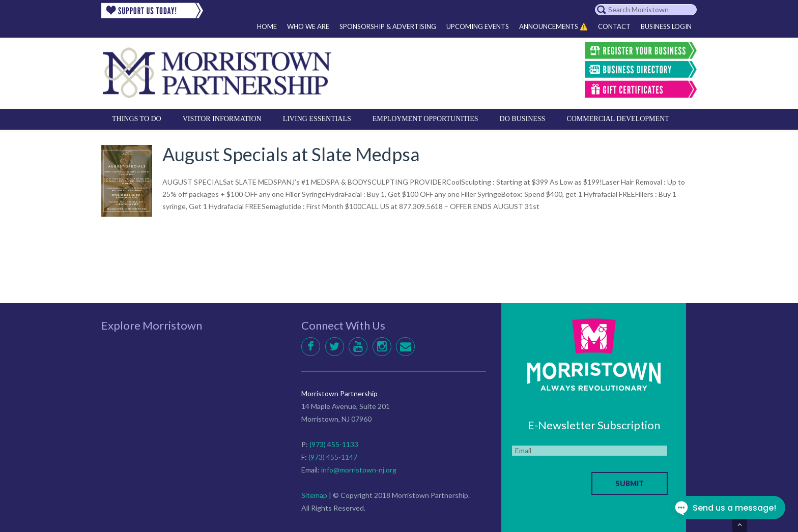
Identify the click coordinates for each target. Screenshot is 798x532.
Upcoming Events (478, 26)
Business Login (666, 26)
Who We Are (308, 26)
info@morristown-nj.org (359, 470)
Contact (614, 26)
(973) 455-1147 (333, 457)
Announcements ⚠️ (553, 26)
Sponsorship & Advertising (388, 26)
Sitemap (314, 495)
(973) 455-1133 (334, 444)
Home (267, 26)
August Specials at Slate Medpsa (291, 154)
